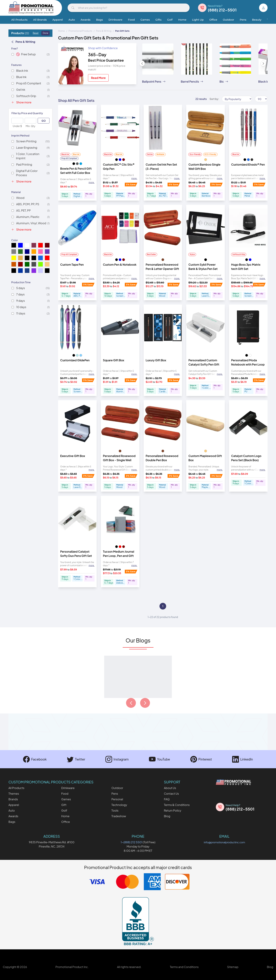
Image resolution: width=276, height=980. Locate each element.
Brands (13, 799)
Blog (167, 816)
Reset (36, 33)
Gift (64, 805)
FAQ (167, 799)
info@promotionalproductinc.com (224, 842)
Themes (14, 794)
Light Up (198, 20)
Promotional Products (80, 31)
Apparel (58, 20)
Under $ (17, 126)
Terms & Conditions (177, 805)
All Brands (40, 20)
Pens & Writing (23, 42)
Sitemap (233, 967)
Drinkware (115, 20)
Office (213, 20)
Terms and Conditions (184, 967)
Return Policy (172, 810)
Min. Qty (31, 126)
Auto (72, 20)
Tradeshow (119, 816)
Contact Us (171, 794)
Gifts (159, 20)
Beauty (257, 20)
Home (182, 20)
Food (131, 20)
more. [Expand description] (92, 182)
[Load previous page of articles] (131, 703)
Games (145, 20)
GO (44, 121)
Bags (99, 20)
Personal (117, 799)
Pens (243, 20)
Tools (115, 810)
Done (46, 33)
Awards (86, 20)
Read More (98, 78)
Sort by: (214, 99)
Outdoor (228, 20)
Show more (21, 102)
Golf (170, 20)
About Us (170, 788)
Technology (119, 805)
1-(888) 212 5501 (132, 842)
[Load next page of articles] (145, 703)
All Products (19, 20)
